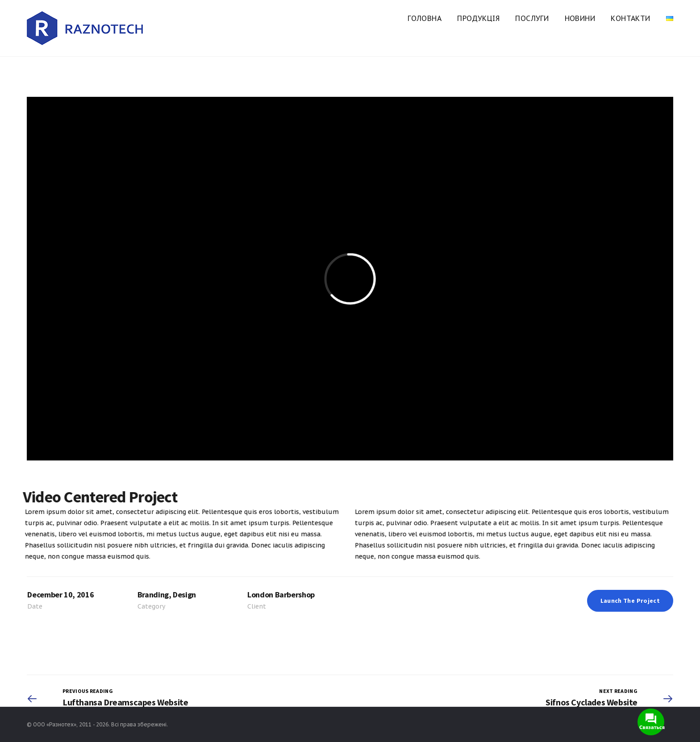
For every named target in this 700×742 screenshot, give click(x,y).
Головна (425, 18)
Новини (580, 18)
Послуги (532, 18)
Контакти (630, 18)
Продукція (478, 18)
